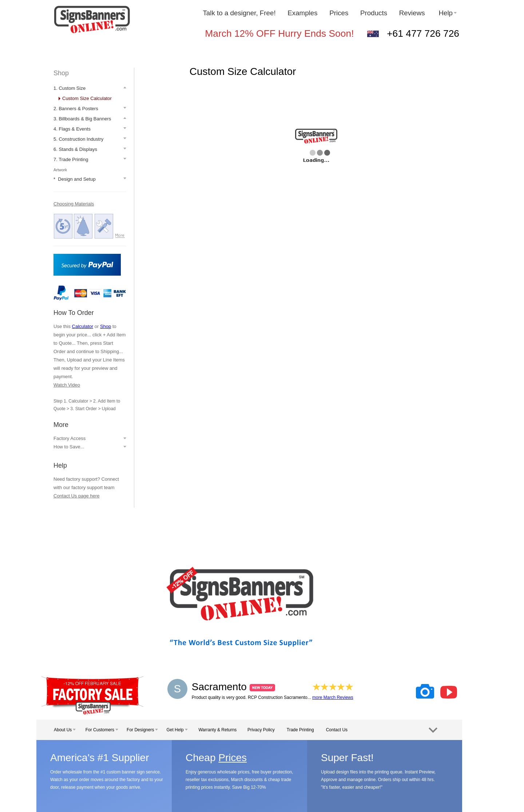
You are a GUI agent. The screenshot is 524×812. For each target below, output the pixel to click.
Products (374, 13)
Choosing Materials (74, 204)
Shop (61, 73)
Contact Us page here (76, 496)
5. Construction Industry (78, 139)
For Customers (102, 730)
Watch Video (67, 385)
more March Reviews (333, 697)
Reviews (413, 13)
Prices (339, 13)
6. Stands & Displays (75, 149)
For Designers (142, 730)
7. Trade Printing (71, 159)
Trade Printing (300, 730)
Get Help (177, 730)
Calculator (83, 326)
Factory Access (70, 438)
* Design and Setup (75, 179)
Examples (302, 13)
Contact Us (337, 730)
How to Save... (69, 447)
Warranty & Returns (217, 730)
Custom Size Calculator (87, 98)
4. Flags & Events (72, 129)
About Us (65, 730)
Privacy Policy (261, 730)
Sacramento (233, 687)
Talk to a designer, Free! (239, 13)
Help (448, 13)
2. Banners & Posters (76, 109)
